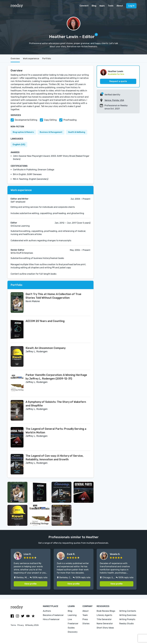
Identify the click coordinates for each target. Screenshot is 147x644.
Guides (71, 628)
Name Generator (105, 624)
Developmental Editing (26, 120)
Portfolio (47, 59)
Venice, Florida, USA (114, 100)
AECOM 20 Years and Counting (45, 321)
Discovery (73, 632)
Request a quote (118, 81)
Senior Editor (18, 250)
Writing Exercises (128, 615)
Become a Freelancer (53, 615)
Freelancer (73, 624)
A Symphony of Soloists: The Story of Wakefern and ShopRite (56, 404)
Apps (102, 6)
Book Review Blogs (106, 611)
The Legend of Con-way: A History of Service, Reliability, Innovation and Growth (54, 458)
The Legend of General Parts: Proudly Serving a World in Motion (56, 431)
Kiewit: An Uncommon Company (46, 348)
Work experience (31, 59)
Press (85, 619)
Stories (86, 624)
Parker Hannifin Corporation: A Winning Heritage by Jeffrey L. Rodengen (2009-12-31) (56, 377)
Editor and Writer (20, 199)
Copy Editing (50, 120)
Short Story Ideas (105, 628)
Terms (13, 625)
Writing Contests (128, 611)
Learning (72, 615)
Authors (47, 611)
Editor (14, 223)
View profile (30, 584)
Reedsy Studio (126, 624)
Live (70, 619)
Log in (131, 6)
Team (85, 615)
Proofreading (70, 120)
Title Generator (104, 619)
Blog (94, 6)
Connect (84, 6)
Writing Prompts (127, 619)
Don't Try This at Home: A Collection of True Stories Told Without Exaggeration (53, 296)
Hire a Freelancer (51, 619)
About (120, 6)
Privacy (21, 625)
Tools (111, 6)
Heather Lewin (116, 71)
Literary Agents (104, 615)
